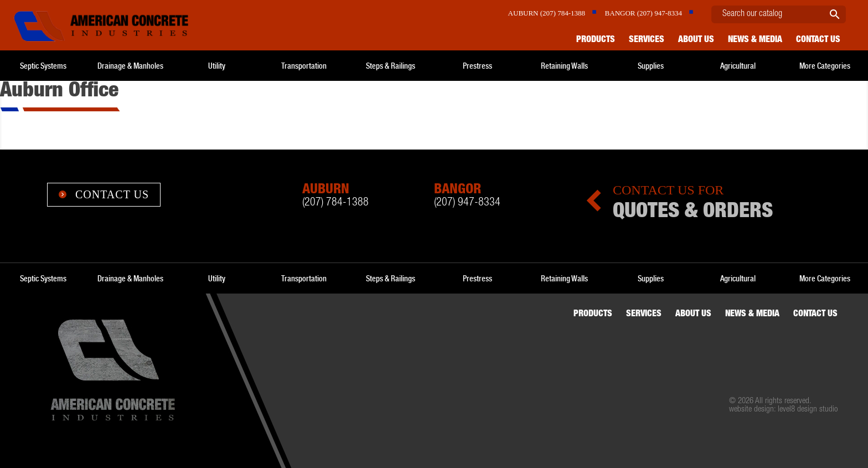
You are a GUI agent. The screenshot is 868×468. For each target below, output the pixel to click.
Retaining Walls (564, 66)
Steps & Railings (391, 66)
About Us (696, 40)
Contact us (818, 40)
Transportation (304, 66)
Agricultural (738, 66)
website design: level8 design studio (783, 410)
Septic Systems (43, 66)
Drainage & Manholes (130, 66)
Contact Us (104, 194)
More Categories (825, 66)
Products (596, 40)
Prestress (477, 66)
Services (647, 40)
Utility (217, 66)
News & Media (755, 40)
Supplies (651, 66)
